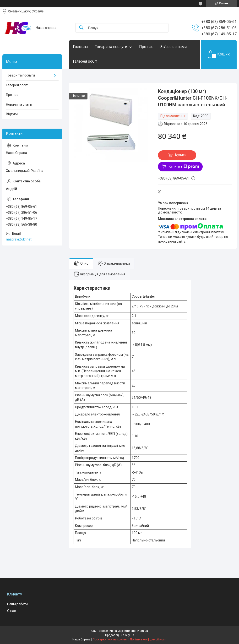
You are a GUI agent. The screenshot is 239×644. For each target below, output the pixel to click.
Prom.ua (142, 631)
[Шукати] (81, 28)
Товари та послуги (111, 47)
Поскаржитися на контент (110, 639)
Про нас (146, 47)
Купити (181, 155)
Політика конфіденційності (148, 639)
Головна (80, 47)
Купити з (184, 167)
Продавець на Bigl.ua (120, 635)
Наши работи (17, 604)
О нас (11, 611)
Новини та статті (19, 104)
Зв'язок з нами (174, 47)
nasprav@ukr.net (19, 239)
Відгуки (12, 114)
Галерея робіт (85, 61)
